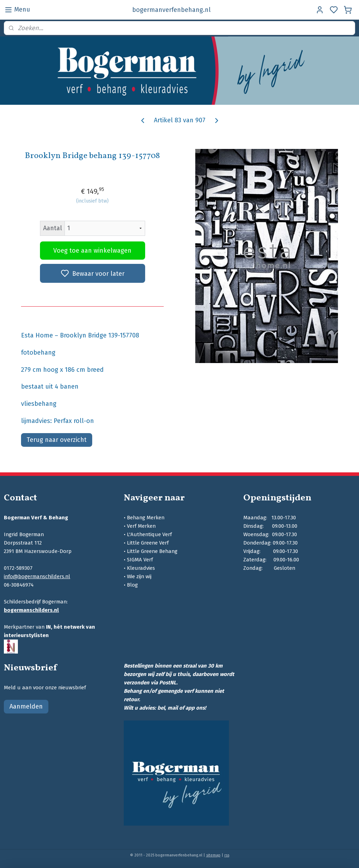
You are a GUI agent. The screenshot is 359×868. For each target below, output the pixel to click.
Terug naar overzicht (57, 439)
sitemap (213, 855)
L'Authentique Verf (149, 534)
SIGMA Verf (140, 560)
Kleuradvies (141, 568)
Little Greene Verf (148, 543)
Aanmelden (26, 706)
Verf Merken (141, 526)
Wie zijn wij (139, 576)
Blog (132, 585)
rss (227, 855)
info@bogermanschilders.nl (37, 576)
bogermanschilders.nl (31, 610)
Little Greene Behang (152, 551)
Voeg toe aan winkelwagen (92, 251)
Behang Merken (146, 518)
